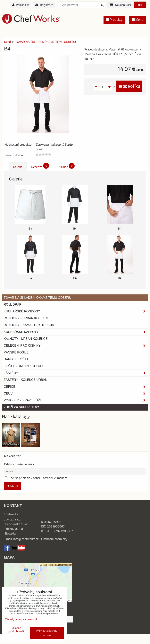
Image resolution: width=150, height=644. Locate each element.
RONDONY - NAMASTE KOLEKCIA (29, 325)
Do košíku (129, 86)
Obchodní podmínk (54, 539)
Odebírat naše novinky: (19, 464)
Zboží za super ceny (21, 407)
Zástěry (76, 373)
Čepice (76, 387)
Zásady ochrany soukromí (21, 619)
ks (108, 87)
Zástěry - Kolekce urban (25, 380)
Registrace (44, 5)
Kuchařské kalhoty (76, 332)
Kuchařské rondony (76, 311)
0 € (140, 5)
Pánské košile (16, 352)
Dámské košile (16, 359)
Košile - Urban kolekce (24, 366)
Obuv (76, 394)
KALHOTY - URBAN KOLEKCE (26, 339)
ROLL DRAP (12, 305)
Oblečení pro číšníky (76, 346)
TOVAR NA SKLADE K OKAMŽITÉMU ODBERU (37, 298)
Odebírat (13, 486)
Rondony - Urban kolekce (26, 318)
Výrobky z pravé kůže (76, 400)
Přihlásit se (21, 5)
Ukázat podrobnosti (16, 630)
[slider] (43, 155)
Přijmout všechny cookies (47, 633)
